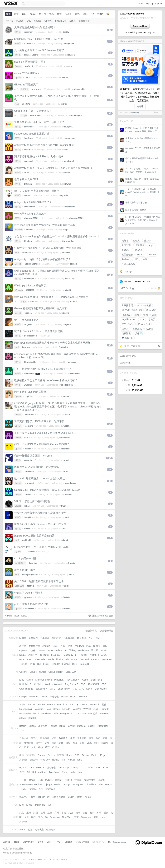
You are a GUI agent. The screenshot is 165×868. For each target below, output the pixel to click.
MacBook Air (26, 709)
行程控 (56, 747)
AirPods (66, 709)
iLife (56, 714)
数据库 (78, 780)
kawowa (26, 347)
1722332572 (30, 552)
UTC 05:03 (32, 859)
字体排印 (94, 655)
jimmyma (67, 184)
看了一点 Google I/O (26, 320)
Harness (126, 315)
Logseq (66, 664)
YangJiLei (29, 517)
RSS (126, 272)
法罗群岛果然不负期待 (136, 210)
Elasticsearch (105, 784)
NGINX (68, 780)
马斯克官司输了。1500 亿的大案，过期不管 (39, 421)
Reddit (73, 697)
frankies (65, 506)
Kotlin (73, 772)
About (6, 842)
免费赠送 (63, 738)
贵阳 (96, 817)
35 (110, 470)
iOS (65, 705)
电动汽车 (56, 655)
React (69, 755)
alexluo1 (68, 517)
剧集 (47, 743)
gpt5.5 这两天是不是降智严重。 (32, 604)
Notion (64, 697)
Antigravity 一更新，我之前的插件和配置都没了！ (42, 259)
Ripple (62, 726)
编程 (33, 650)
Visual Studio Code (57, 650)
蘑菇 (47, 747)
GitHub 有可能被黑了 (26, 85)
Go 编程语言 (20, 563)
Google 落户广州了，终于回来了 (33, 111)
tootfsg (31, 586)
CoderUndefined (32, 264)
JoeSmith (63, 347)
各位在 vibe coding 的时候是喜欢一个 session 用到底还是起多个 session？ (57, 236)
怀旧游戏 (38, 684)
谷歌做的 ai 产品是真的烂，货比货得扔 (36, 467)
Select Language (117, 842)
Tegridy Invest (129, 319)
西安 (85, 813)
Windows (19, 230)
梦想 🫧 (139, 333)
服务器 (32, 780)
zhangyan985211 (32, 218)
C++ (84, 768)
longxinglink (70, 207)
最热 (77, 14)
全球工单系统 (128, 264)
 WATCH (82, 705)
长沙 (92, 813)
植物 (40, 747)
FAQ (58, 842)
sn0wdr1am (29, 207)
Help (17, 842)
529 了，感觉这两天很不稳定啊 (32, 501)
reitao (27, 506)
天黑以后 (82, 738)
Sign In (159, 4)
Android (126, 259)
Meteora (81, 726)
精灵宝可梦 (94, 684)
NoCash (71, 55)
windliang (135, 112)
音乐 (91, 738)
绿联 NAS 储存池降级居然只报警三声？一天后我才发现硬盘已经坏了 (54, 343)
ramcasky (71, 362)
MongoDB (78, 784)
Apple (151, 245)
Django (48, 784)
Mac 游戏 (93, 714)
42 (110, 30)
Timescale (50, 789)
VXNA (128, 282)
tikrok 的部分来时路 (25, 558)
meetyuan (29, 32)
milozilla (65, 313)
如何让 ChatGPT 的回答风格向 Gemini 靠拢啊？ (42, 444)
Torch (79, 797)
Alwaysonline (68, 241)
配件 (104, 705)
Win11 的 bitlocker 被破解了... (31, 286)
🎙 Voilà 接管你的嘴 (132, 310)
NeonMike (66, 449)
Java (31, 768)
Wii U (52, 689)
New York (67, 817)
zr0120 (67, 415)
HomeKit (105, 709)
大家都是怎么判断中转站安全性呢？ (35, 27)
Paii (27, 78)
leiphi (71, 574)
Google (18, 66)
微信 (22, 755)
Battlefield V (64, 689)
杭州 (43, 813)
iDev (29, 21)
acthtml (73, 302)
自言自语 (82, 638)
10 (110, 136)
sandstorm (125, 363)
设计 (91, 638)
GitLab (24, 664)
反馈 (30, 830)
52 (110, 607)
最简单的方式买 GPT (26, 179)
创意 (16, 14)
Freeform (105, 714)
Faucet (53, 726)
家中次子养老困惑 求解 (136, 203)
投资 (73, 738)
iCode (29, 805)
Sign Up (150, 4)
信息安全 (24, 89)
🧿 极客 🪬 (127, 338)
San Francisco (52, 817)
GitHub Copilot (56, 672)
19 (110, 100)
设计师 (95, 650)
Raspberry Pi (69, 655)
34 (110, 205)
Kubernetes (89, 780)
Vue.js (51, 755)
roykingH (26, 540)
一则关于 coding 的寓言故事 (30, 214)
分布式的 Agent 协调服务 (29, 593)
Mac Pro (77, 709)
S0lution (28, 241)
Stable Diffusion (56, 659)
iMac (49, 709)
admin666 (27, 252)
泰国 (146, 315)
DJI (39, 664)
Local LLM (61, 21)
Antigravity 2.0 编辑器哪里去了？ (33, 202)
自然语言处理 (59, 797)
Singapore (86, 817)
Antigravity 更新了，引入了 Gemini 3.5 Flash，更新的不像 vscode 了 (53, 168)
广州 (57, 813)
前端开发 (31, 755)
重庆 (106, 813)
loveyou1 (68, 127)
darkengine (76, 115)
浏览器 (18, 460)
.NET (22, 772)
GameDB (84, 664)
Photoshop (71, 659)
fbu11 (66, 472)
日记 (26, 747)
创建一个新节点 (132, 346)
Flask (23, 789)
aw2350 (28, 529)
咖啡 (97, 743)
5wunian (33, 563)
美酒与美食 (58, 743)
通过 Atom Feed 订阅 (103, 616)
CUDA (71, 797)
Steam (30, 680)
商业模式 (44, 655)
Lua (80, 772)
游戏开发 (33, 655)
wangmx (28, 385)
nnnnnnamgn (70, 138)
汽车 (88, 646)
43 (110, 394)
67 (110, 170)
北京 (22, 813)
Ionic (80, 760)
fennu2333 (35, 302)
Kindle (22, 655)
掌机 (74, 689)
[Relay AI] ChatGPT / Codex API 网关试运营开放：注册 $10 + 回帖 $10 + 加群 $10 (143, 220)
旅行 (98, 738)
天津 (26, 817)
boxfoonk (29, 66)
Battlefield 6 (101, 689)
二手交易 (24, 738)
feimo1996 (29, 415)
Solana (32, 726)
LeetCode (40, 659)
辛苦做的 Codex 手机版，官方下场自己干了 (39, 122)
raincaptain (35, 115)
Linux (55, 646)
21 (110, 125)
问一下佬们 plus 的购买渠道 (30, 392)
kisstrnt (28, 150)
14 (110, 424)
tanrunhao (29, 127)
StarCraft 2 (96, 680)
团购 (105, 738)
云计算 (72, 21)
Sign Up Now (140, 26)
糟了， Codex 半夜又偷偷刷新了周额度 (37, 191)
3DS (104, 684)
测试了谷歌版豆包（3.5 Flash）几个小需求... (40, 156)
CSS (77, 755)
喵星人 (125, 329)
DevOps (67, 784)
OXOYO (66, 597)
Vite (63, 760)
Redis (57, 784)
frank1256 (29, 43)
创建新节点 (91, 631)
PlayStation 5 (72, 684)
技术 (8, 14)
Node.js (75, 768)
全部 (85, 14)
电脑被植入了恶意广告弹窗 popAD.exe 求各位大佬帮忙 (46, 380)
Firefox (85, 755)
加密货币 (43, 726)
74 (110, 572)
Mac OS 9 (81, 714)
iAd (49, 805)
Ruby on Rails (39, 772)
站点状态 (39, 830)
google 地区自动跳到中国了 (30, 62)
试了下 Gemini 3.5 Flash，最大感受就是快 (38, 331)
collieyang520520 (30, 574)
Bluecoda (63, 78)
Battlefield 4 (41, 689)
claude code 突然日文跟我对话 (32, 134)
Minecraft (59, 680)
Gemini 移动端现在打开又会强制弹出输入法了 (41, 308)
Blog (98, 638)
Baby (89, 743)
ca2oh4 (64, 540)
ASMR (149, 329)
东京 (76, 817)
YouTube (33, 697)
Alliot (64, 529)
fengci (66, 230)
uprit (66, 586)
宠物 (82, 743)
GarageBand (67, 714)
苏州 (99, 813)
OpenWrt (24, 650)
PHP (38, 768)
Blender (56, 664)
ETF (142, 319)
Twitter (44, 697)
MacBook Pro (54, 705)
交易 (51, 14)
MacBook (95, 705)
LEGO (46, 664)
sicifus (64, 104)
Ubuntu (101, 780)
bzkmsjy (28, 313)
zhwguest (29, 483)
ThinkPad (84, 659)
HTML (106, 768)
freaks (67, 609)
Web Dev (45, 760)
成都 (50, 813)
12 (110, 322)
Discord (83, 697)
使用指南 (51, 830)
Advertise (29, 842)
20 (110, 41)
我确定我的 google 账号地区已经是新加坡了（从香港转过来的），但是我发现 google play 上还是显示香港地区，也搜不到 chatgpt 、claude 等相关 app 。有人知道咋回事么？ (58, 407)
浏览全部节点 (107, 631)
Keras (88, 797)
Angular (23, 760)
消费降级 (126, 333)
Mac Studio (25, 714)
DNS (40, 780)
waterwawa (29, 373)
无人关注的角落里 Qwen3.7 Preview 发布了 (39, 50)
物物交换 (29, 743)
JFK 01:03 (64, 859)
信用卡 (39, 743)
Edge (103, 755)
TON (22, 730)
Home (141, 4)
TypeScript (54, 772)
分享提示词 (127, 305)
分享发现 (126, 245)
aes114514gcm (31, 55)
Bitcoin (23, 726)
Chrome (42, 755)
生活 (145, 259)
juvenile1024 (64, 437)
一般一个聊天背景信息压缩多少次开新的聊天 (40, 513)
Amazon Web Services (31, 784)
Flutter (95, 755)
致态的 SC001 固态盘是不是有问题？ (36, 536)
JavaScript (64, 768)
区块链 (72, 650)
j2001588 (30, 290)
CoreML (32, 718)
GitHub (41, 650)
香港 (64, 813)
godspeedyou (30, 336)
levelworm (36, 89)
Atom (104, 655)
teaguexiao (64, 195)
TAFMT (27, 173)
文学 (33, 747)
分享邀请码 (69, 638)
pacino (65, 150)
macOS (125, 250)
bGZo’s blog (127, 288)
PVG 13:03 (43, 859)
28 (110, 193)
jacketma (68, 66)
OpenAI (48, 21)
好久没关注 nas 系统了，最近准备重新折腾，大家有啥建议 (48, 248)
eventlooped (71, 483)
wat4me (67, 426)
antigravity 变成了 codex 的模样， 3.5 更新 (39, 39)
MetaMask (103, 726)
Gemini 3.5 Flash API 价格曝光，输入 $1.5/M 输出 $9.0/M (47, 490)
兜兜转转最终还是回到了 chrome (33, 456)
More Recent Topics (17, 616)
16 (110, 87)
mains (27, 195)
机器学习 (24, 797)
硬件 (70, 646)
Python (141, 255)
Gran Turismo (26, 689)
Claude (38, 21)
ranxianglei (29, 279)
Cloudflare (91, 784)
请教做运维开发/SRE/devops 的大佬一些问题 (40, 524)
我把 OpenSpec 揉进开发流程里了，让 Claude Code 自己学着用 (51, 297)
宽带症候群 (127, 255)
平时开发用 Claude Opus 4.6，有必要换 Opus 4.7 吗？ (46, 433)
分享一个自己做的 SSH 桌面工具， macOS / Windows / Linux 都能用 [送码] (142, 192)
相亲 (137, 315)
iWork (36, 714)
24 (110, 371)
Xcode (57, 709)
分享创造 (140, 245)
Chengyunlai (68, 43)
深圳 (36, 813)
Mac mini (39, 709)
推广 (136, 259)
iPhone (152, 255)
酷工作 (147, 241)
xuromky (28, 460)
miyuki (68, 290)
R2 (92, 14)
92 (110, 113)
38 (110, 345)
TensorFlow (44, 797)
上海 (29, 813)
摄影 (68, 743)
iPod (96, 709)
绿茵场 (105, 743)
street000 (29, 495)
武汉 (71, 813)
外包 (63, 646)
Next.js (56, 760)
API (41, 789)
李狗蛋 (152, 319)
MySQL (49, 780)
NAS (17, 104)
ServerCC (151, 310)
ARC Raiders (86, 689)
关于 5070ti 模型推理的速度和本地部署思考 (39, 581)
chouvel (30, 230)
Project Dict (144, 324)
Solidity (92, 726)
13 (110, 299)
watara (28, 449)
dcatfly (66, 32)
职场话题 (138, 250)
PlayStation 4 (73, 680)
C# (28, 772)
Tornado (33, 789)
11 (110, 275)
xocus (66, 396)
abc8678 (26, 104)
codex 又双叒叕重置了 (27, 73)
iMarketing (40, 805)
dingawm (28, 324)
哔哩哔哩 (54, 697)
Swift (98, 768)
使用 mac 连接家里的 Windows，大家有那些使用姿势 (45, 225)
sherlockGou (67, 385)
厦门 (33, 817)
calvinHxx (29, 609)
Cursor (43, 672)
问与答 (125, 241)
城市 (59, 14)
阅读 (75, 743)
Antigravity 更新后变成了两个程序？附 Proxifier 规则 (44, 145)
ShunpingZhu (30, 362)
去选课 (140, 106)
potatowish (69, 161)
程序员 (136, 241)
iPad (72, 705)
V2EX (22, 830)
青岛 (40, 817)
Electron (34, 760)
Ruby (65, 772)
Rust (91, 768)
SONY (30, 659)
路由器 (97, 646)
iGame (85, 680)
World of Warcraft (54, 684)
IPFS (32, 664)
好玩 (24, 14)
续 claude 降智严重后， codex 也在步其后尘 (40, 478)
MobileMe (46, 714)
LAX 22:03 (53, 859)
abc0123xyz (70, 279)
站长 (105, 646)
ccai (26, 437)
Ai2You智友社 (144, 305)
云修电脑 (83, 655)
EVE (83, 684)
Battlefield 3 (25, 684)
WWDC (87, 709)
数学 (33, 797)
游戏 (22, 680)
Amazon (95, 659)
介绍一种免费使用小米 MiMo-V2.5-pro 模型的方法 (43, 369)
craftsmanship (78, 89)
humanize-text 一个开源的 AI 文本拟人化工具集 (41, 547)
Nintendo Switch (44, 680)
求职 (54, 738)
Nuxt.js (71, 760)
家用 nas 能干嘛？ (25, 570)
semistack (29, 161)
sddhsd (73, 264)
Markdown (84, 650)
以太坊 (71, 726)
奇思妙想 (56, 638)
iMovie (23, 718)
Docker (59, 780)
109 (109, 458)
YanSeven (29, 138)
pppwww (28, 597)
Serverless (107, 659)
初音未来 (137, 329)
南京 (78, 813)
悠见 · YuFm (128, 324)
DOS (75, 664)
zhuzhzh (28, 184)
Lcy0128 (29, 396)
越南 (154, 315)
